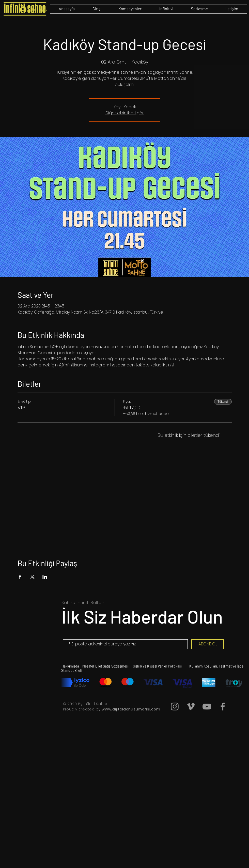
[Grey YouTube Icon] (207, 707)
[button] (199, 9)
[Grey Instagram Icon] (175, 707)
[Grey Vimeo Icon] (191, 707)
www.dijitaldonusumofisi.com (131, 709)
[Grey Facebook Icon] (223, 707)
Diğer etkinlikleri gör (125, 113)
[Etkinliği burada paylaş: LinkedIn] (45, 577)
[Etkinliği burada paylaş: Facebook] (20, 577)
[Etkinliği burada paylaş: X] (32, 577)
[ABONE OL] (208, 644)
